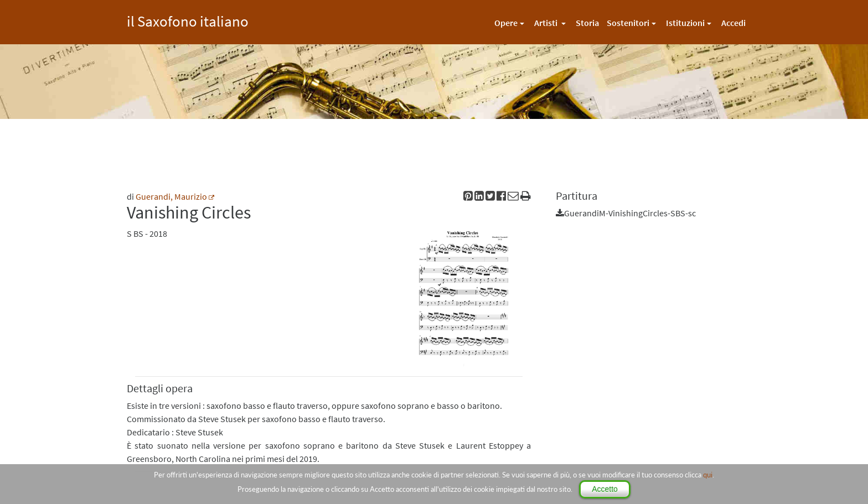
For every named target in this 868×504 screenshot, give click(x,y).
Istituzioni (685, 23)
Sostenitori (628, 23)
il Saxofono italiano (188, 20)
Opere (506, 23)
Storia (587, 23)
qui (708, 475)
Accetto (605, 489)
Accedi (733, 23)
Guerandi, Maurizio (171, 196)
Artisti (547, 23)
